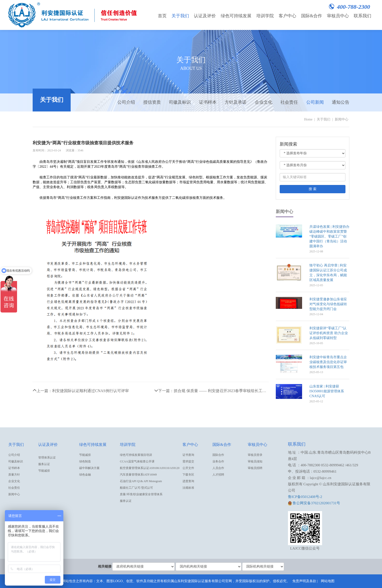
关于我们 (180, 16)
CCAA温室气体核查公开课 (137, 461)
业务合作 (218, 461)
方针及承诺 (236, 102)
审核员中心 (338, 16)
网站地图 (328, 581)
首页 (162, 16)
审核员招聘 (255, 468)
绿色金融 (85, 475)
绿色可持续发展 (236, 16)
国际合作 (218, 455)
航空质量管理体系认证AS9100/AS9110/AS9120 (150, 468)
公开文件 (188, 468)
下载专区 (188, 475)
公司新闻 (315, 102)
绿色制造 (85, 461)
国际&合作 (312, 16)
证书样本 (208, 102)
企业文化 (264, 102)
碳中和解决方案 (89, 468)
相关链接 (105, 566)
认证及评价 (205, 16)
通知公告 (341, 102)
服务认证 (44, 464)
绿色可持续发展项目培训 (136, 455)
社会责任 (289, 102)
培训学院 (265, 16)
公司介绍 (126, 102)
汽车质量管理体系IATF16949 (138, 475)
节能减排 (44, 471)
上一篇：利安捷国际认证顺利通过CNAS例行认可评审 (81, 391)
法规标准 (188, 488)
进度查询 (188, 481)
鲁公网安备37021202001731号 (314, 503)
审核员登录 (255, 455)
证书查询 (188, 455)
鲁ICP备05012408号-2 (305, 497)
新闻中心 (342, 119)
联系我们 (363, 16)
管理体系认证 (47, 458)
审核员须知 (255, 461)
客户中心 (287, 16)
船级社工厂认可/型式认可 (136, 488)
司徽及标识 (180, 102)
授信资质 (152, 102)
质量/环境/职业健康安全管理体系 (141, 494)
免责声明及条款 (304, 581)
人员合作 (218, 468)
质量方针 (14, 475)
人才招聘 (218, 475)
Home (308, 119)
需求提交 (188, 461)
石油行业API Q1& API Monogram (141, 481)
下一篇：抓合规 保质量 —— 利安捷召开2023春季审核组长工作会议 (211, 391)
